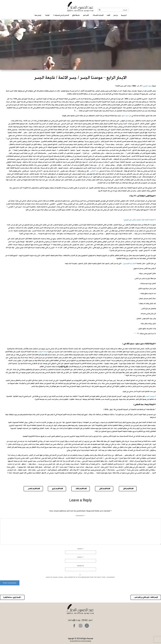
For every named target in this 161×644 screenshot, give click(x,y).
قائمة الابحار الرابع (57, 489)
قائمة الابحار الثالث (81, 489)
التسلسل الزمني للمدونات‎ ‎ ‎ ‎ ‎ (61, 15)
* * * (135, 334)
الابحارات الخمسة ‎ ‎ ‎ (98, 15)
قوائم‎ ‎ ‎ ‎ (47, 15)
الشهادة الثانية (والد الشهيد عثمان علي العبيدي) (139, 220)
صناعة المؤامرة (42, 352)
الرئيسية (124, 15)
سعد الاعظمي (95, 171)
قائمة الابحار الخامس (33, 489)
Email (80, 557)
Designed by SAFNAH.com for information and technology (80, 641)
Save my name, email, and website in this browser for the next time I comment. (80, 577)
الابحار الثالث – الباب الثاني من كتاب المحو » (146, 597)
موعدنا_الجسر (150, 396)
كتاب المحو (86, 15)
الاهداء (108, 15)
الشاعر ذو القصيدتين (130, 263)
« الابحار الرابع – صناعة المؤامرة (12, 597)
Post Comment (10, 583)
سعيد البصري (147, 86)
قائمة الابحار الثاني (104, 489)
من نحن (116, 15)
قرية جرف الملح (126, 116)
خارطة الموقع (76, 15)
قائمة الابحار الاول (128, 489)
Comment (80, 516)
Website (81, 566)
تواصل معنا (38, 15)
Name (80, 549)
